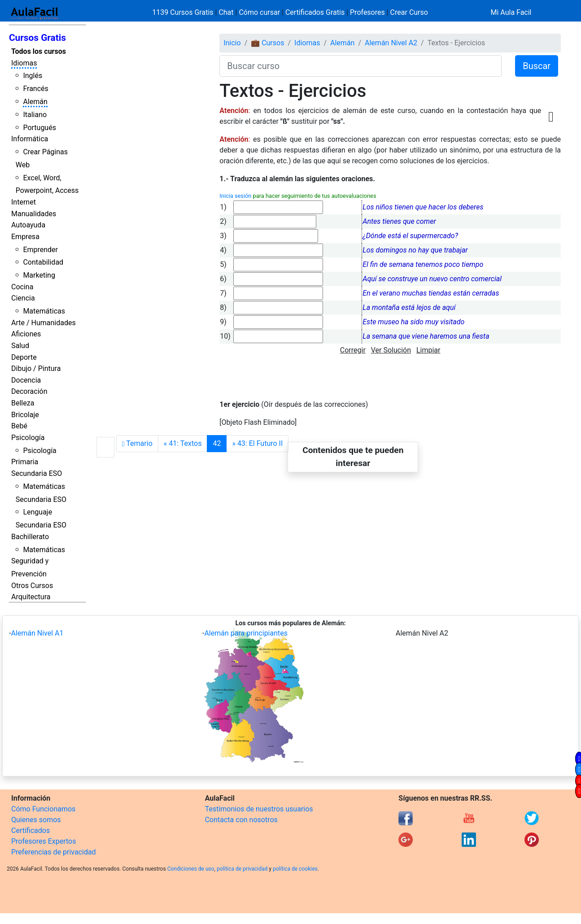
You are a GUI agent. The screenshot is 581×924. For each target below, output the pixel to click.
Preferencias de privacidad (54, 852)
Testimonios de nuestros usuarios (259, 809)
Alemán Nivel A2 (391, 43)
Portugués (39, 128)
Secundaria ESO (37, 473)
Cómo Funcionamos (43, 809)
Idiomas (24, 63)
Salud (20, 346)
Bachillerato (30, 537)
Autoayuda (28, 225)
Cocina (22, 287)
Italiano (35, 115)
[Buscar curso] (360, 66)
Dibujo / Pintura (36, 368)
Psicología (28, 438)
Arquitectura (31, 597)
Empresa (25, 237)
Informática (30, 139)
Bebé (19, 426)
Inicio (232, 43)
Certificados (31, 830)
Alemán (35, 102)
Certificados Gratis (315, 12)
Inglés (33, 76)
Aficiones (26, 334)
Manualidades (34, 214)
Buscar (537, 66)
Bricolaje (25, 415)
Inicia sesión (235, 196)
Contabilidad (43, 262)
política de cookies (295, 869)
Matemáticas (44, 311)
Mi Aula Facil (511, 12)
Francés (35, 89)
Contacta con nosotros (241, 820)
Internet (24, 202)
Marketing (39, 275)
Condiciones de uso (191, 869)
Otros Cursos (32, 586)
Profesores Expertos (44, 841)
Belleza (23, 403)
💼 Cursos (267, 43)
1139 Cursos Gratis (183, 12)
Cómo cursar (259, 12)
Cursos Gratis (37, 38)
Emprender (40, 250)
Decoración (29, 391)
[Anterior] (183, 444)
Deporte (24, 357)
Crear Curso (409, 12)
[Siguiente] (257, 444)
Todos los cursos (39, 51)
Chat (226, 12)
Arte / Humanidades (44, 323)
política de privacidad (242, 869)
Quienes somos (36, 820)
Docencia (26, 380)
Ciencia (23, 298)
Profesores (367, 12)
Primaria (25, 462)
